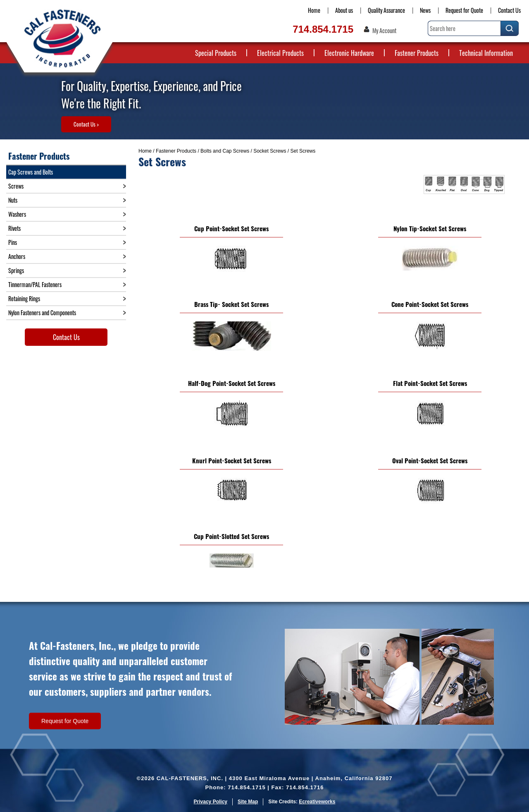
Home (314, 10)
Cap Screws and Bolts (31, 172)
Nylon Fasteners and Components (42, 313)
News (425, 10)
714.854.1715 (323, 29)
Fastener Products (417, 53)
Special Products (216, 53)
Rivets (14, 228)
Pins (13, 242)
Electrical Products (280, 53)
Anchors (17, 256)
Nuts (13, 200)
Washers (17, 214)
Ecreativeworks (317, 802)
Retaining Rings (24, 298)
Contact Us (509, 10)
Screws (16, 186)
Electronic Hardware (349, 53)
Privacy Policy (211, 802)
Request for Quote (464, 10)
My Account (384, 31)
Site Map (248, 802)
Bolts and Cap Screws (225, 151)
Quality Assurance (386, 10)
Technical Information (486, 53)
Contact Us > (86, 124)
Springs (16, 270)
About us (344, 10)
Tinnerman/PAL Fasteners (35, 284)
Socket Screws (270, 151)
